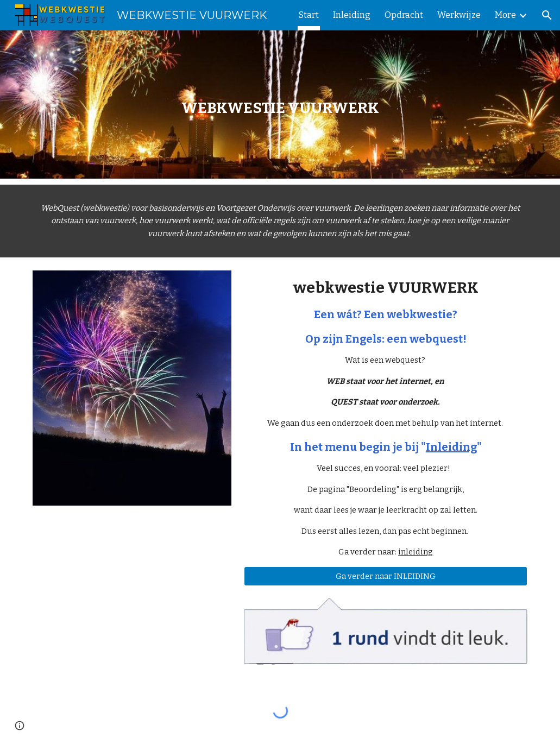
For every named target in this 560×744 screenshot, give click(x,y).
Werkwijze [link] (459, 15)
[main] (280, 108)
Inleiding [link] (352, 15)
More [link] (505, 15)
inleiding (416, 552)
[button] (547, 15)
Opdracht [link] (404, 15)
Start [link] (309, 15)
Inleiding (451, 447)
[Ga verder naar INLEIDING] (386, 576)
